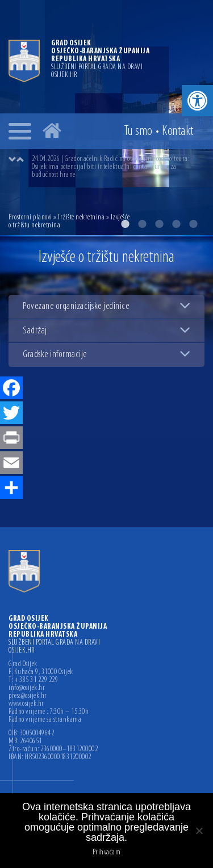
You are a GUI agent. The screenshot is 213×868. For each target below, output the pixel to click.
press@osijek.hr (28, 696)
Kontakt (178, 132)
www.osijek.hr (26, 704)
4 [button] (176, 224)
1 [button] (125, 224)
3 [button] (159, 224)
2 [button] (142, 224)
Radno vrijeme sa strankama (45, 720)
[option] (118, 167)
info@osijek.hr (27, 688)
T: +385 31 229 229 (33, 680)
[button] (197, 101)
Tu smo (138, 132)
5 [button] (193, 224)
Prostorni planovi (30, 217)
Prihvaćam (107, 853)
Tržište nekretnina (81, 217)
